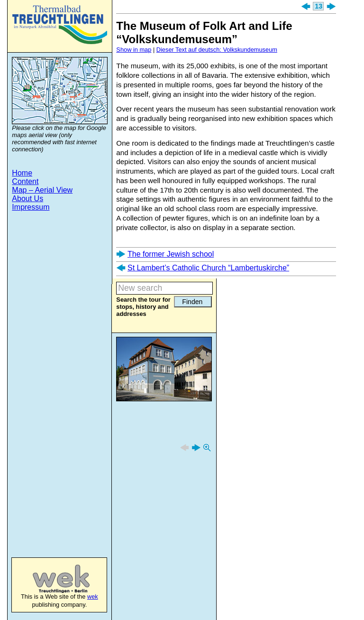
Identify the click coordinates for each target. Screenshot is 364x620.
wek (51, 579)
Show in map (134, 50)
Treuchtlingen (60, 25)
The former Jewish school (171, 254)
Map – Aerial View (42, 190)
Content (25, 181)
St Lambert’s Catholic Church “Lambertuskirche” (208, 268)
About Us (27, 199)
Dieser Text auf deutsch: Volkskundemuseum (217, 50)
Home (22, 173)
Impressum (31, 207)
